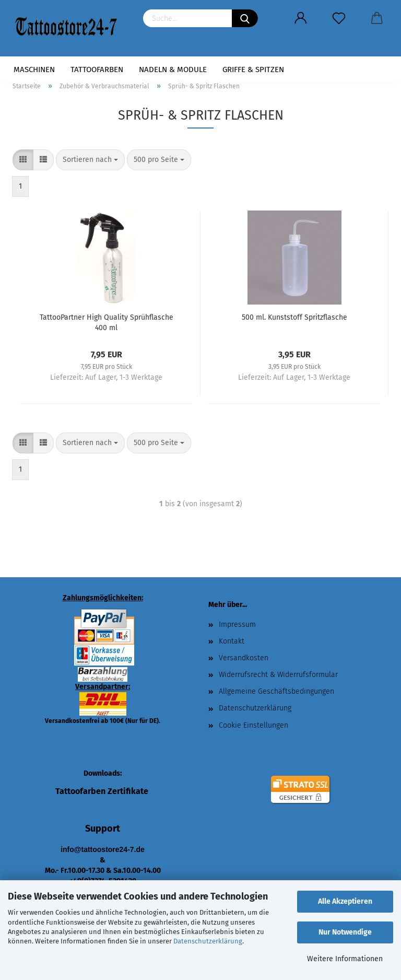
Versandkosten (244, 658)
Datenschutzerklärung (208, 941)
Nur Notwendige (345, 932)
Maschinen (34, 69)
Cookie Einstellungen (253, 725)
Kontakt (232, 641)
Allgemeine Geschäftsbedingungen (276, 691)
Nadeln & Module (173, 69)
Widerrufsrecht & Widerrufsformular (278, 675)
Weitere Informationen (345, 959)
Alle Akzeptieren (345, 901)
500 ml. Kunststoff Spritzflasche (294, 317)
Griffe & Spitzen (253, 69)
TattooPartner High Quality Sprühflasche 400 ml (107, 322)
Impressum (237, 625)
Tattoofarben (97, 69)
